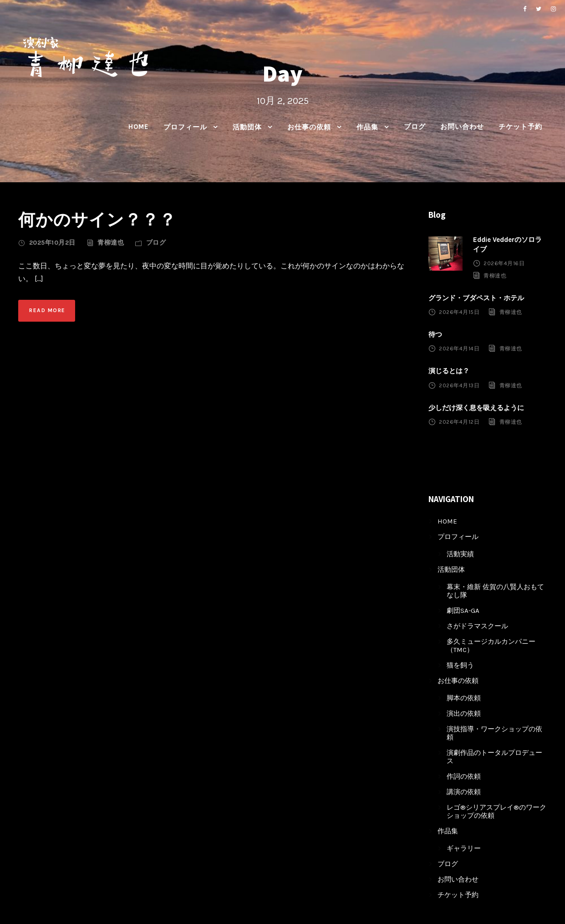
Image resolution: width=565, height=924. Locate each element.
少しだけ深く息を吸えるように (476, 408)
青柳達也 (111, 243)
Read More (47, 310)
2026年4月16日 (504, 263)
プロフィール (185, 127)
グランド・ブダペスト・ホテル (476, 298)
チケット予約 (520, 127)
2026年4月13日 (459, 385)
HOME (139, 127)
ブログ (415, 127)
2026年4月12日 (459, 422)
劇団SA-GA (463, 611)
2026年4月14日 (459, 349)
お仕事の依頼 (309, 127)
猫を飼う (460, 665)
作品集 (367, 127)
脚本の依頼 (464, 698)
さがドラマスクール (477, 626)
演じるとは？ (449, 371)
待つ (435, 334)
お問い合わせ (462, 127)
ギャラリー (464, 848)
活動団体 (247, 127)
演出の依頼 (464, 714)
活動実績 (460, 554)
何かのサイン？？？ (97, 219)
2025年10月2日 (52, 243)
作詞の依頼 (464, 776)
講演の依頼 (464, 792)
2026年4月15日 (459, 312)
